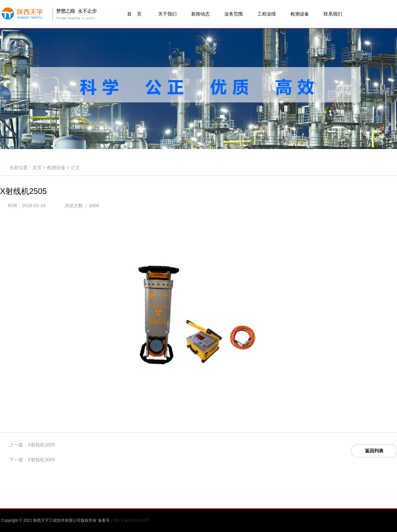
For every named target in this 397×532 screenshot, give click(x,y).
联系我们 (333, 14)
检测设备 (300, 14)
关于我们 (167, 14)
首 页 (134, 14)
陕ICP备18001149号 (132, 520)
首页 (37, 168)
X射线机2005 (41, 445)
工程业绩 (267, 14)
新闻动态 (200, 14)
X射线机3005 (41, 460)
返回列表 (374, 451)
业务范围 (234, 14)
